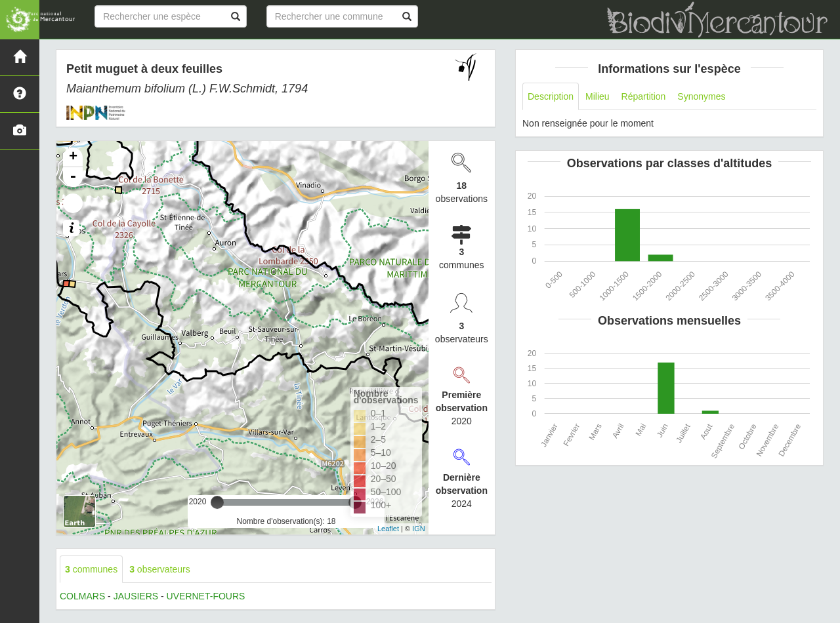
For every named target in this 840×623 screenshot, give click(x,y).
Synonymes (701, 96)
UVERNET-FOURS (206, 596)
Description (551, 96)
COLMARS (82, 596)
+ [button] (73, 157)
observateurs (160, 569)
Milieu (598, 96)
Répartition (644, 96)
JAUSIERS (136, 596)
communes (91, 569)
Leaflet (388, 529)
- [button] (73, 177)
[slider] (217, 502)
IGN (419, 529)
